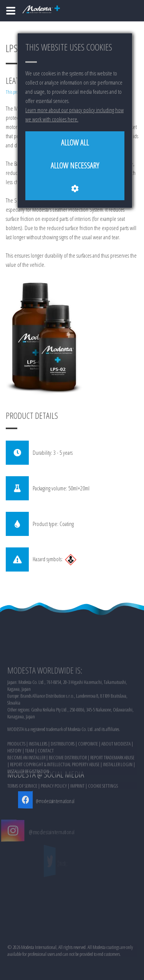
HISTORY (14, 776)
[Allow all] (75, 143)
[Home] (11, 11)
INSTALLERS (38, 769)
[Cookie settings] (75, 189)
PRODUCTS (16, 769)
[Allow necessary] (75, 166)
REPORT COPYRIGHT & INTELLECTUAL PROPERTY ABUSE (55, 789)
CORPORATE (88, 769)
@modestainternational (53, 801)
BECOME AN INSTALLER (26, 782)
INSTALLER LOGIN (118, 789)
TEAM (30, 776)
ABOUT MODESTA (116, 769)
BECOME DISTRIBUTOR (68, 782)
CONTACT (46, 776)
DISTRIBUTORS (63, 769)
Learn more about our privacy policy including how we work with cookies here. (74, 114)
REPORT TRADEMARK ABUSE (112, 782)
